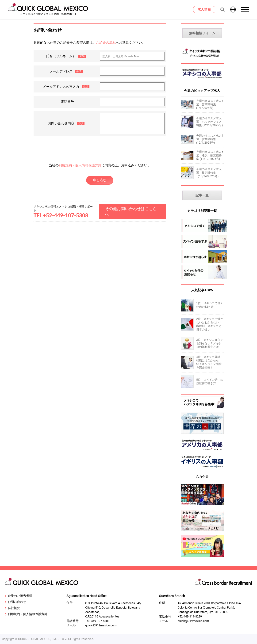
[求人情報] (204, 10)
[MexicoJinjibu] (202, 80)
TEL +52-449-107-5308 (61, 215)
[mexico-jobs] (202, 226)
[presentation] (100, 147)
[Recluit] (202, 409)
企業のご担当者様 (19, 596)
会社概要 (12, 608)
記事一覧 (202, 195)
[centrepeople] (202, 469)
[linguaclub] (202, 557)
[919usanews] (202, 452)
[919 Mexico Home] (49, 10)
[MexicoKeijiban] (202, 58)
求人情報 (204, 10)
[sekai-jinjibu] (202, 435)
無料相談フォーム (202, 33)
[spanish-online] (202, 506)
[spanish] (202, 241)
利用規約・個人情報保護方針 (80, 165)
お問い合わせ (15, 602)
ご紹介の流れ (106, 43)
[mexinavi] (202, 532)
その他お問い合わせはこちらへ (131, 211)
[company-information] (202, 272)
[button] (245, 10)
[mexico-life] (202, 257)
